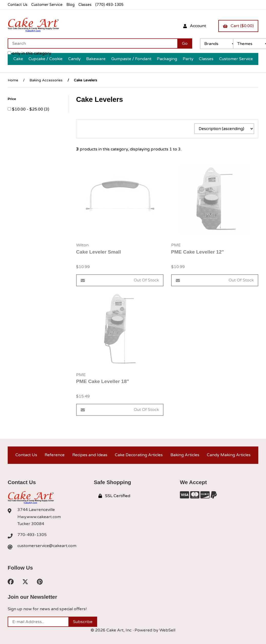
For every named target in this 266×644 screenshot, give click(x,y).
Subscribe (83, 622)
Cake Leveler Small (99, 252)
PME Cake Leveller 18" (103, 381)
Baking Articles (185, 455)
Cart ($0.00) (238, 26)
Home (13, 80)
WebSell (167, 630)
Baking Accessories (46, 80)
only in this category (29, 53)
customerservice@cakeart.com (47, 546)
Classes (85, 5)
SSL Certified (114, 496)
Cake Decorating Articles (139, 455)
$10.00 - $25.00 (28, 109)
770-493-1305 (32, 535)
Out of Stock (120, 280)
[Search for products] (93, 43)
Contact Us (18, 5)
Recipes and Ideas (90, 455)
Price (12, 99)
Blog (70, 5)
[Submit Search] (185, 43)
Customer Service (47, 5)
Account (195, 26)
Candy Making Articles (229, 455)
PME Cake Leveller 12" (198, 252)
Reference (55, 455)
